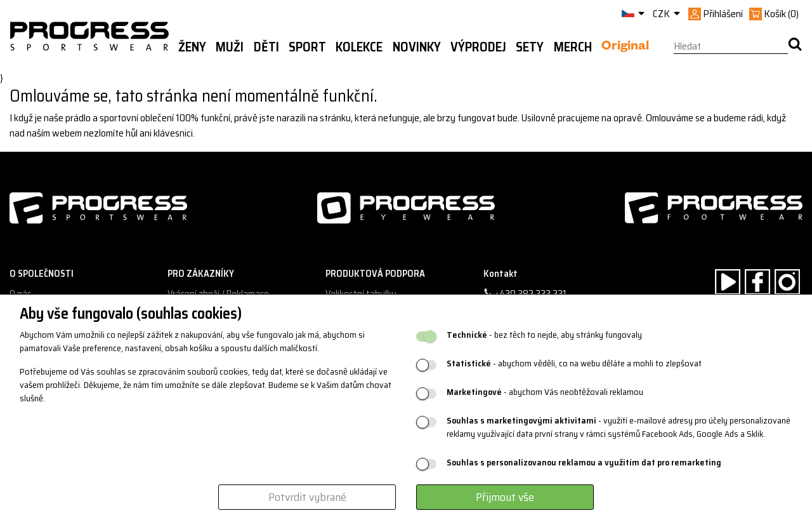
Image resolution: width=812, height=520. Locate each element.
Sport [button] (307, 47)
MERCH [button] (573, 47)
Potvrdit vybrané (307, 497)
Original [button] (625, 48)
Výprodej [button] (478, 47)
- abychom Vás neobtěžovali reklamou (545, 392)
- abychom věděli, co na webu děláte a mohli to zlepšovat (574, 363)
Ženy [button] (192, 47)
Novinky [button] (417, 47)
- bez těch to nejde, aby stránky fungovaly (544, 335)
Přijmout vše (505, 497)
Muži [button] (230, 47)
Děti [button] (266, 47)
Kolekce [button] (359, 47)
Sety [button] (530, 47)
